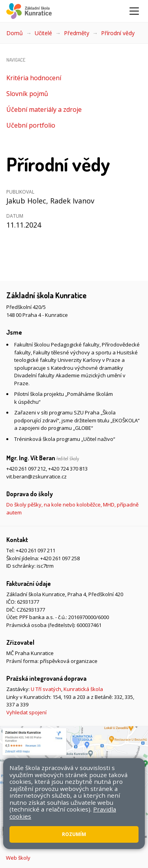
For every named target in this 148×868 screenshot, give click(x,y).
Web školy (18, 858)
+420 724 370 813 (68, 469)
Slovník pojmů (27, 94)
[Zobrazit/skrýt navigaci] (134, 11)
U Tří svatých (46, 689)
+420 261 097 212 (26, 469)
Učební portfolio (31, 125)
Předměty (77, 33)
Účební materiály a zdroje (44, 109)
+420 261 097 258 (60, 558)
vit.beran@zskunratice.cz (37, 476)
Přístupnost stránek (94, 839)
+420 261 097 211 (36, 550)
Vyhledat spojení (26, 712)
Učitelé (43, 33)
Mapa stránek (48, 839)
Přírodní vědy (118, 33)
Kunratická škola (83, 689)
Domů (15, 33)
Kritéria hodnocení (34, 78)
